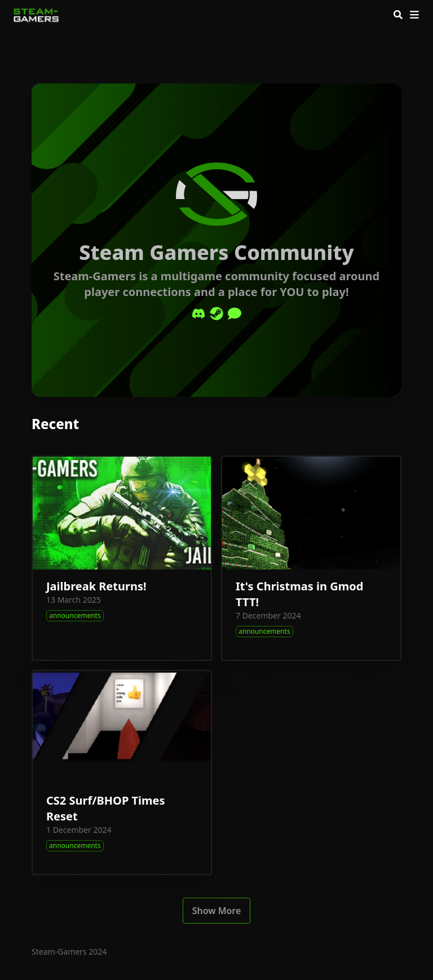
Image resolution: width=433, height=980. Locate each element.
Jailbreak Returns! (96, 586)
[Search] (398, 15)
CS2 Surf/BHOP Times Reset (106, 808)
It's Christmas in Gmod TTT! (299, 594)
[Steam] (216, 314)
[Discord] (198, 314)
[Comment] (235, 314)
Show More (217, 911)
